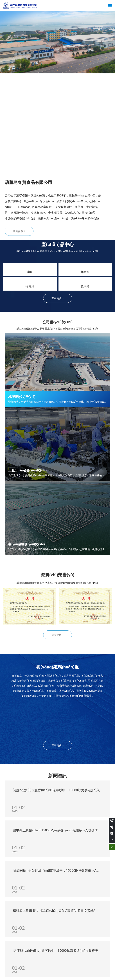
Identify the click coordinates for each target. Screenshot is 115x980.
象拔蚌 (85, 286)
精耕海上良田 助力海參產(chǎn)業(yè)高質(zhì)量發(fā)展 (54, 911)
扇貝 (30, 272)
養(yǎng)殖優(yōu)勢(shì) (27, 544)
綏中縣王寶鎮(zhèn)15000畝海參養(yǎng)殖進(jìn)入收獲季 (55, 830)
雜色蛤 (85, 272)
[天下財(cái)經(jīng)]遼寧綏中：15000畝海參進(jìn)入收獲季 (56, 951)
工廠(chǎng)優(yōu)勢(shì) (28, 470)
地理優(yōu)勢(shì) (22, 397)
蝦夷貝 (30, 286)
